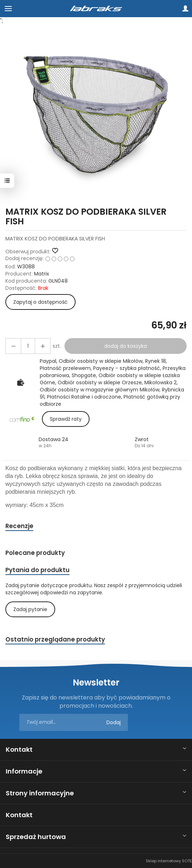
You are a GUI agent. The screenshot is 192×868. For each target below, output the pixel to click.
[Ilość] (28, 346)
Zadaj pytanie (30, 609)
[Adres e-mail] (74, 722)
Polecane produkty (35, 553)
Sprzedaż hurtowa (36, 837)
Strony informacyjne (40, 793)
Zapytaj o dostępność (40, 302)
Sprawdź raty (66, 419)
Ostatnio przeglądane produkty (55, 639)
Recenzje (19, 526)
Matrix (42, 274)
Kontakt (19, 749)
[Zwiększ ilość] (13, 346)
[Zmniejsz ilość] (43, 346)
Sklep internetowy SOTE (169, 861)
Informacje (24, 771)
